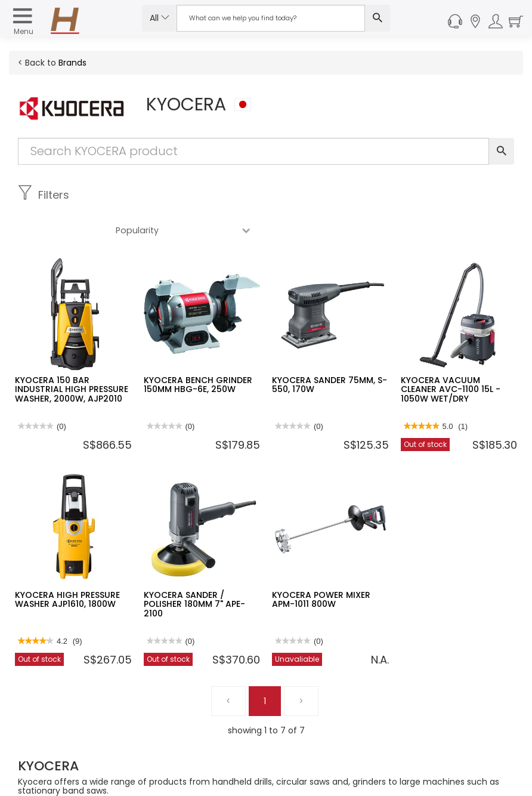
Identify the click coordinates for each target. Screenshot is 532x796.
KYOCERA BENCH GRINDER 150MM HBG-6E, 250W (198, 349)
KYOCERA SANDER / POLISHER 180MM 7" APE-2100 (194, 569)
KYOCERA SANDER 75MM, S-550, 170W (330, 349)
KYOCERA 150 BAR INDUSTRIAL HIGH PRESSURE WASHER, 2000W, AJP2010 (72, 354)
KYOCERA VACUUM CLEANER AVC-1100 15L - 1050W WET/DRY (451, 354)
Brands (72, 63)
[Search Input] (271, 18)
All (160, 18)
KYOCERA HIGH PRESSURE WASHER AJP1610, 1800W (67, 564)
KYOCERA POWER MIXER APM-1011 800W (321, 564)
